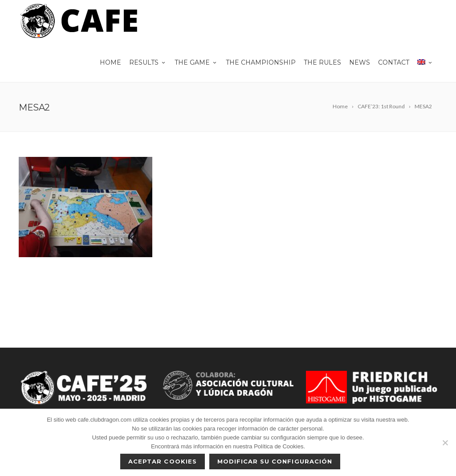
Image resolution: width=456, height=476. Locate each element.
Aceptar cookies (163, 461)
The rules (322, 62)
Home (110, 62)
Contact (394, 62)
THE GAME (196, 62)
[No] (445, 443)
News (360, 62)
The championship (261, 62)
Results (148, 62)
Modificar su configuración (275, 461)
